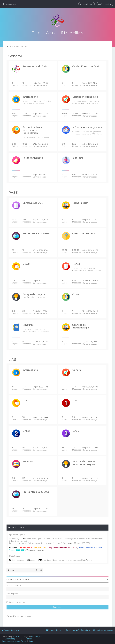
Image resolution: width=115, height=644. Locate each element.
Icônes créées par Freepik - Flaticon (17, 639)
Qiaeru (32, 641)
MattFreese (86, 560)
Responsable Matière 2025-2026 (63, 548)
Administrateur (25, 548)
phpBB (16, 637)
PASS (13, 192)
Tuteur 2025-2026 (17, 550)
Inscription (24, 579)
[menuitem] (105, 4)
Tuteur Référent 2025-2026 (90, 548)
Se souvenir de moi (17, 602)
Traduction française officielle (14, 641)
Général (15, 56)
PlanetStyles (37, 637)
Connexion (11, 579)
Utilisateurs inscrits (35, 550)
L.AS (12, 359)
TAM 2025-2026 (40, 548)
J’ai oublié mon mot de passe (19, 616)
